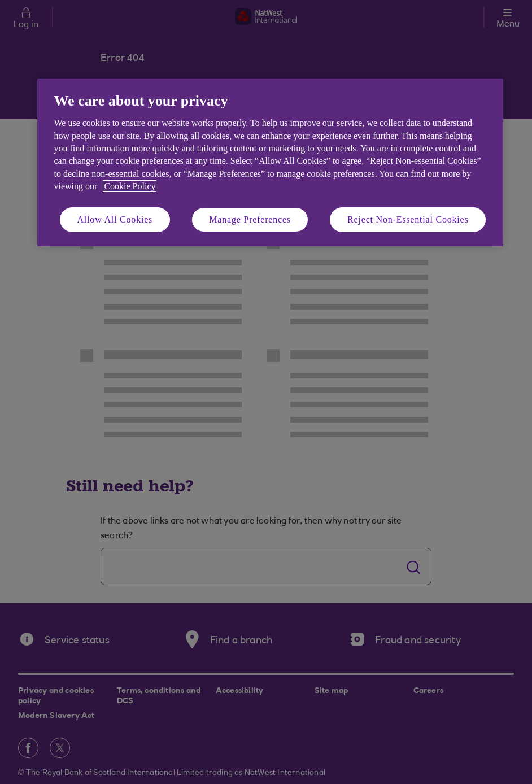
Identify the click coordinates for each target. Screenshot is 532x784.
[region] (270, 162)
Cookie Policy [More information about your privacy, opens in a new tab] (130, 186)
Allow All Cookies (115, 219)
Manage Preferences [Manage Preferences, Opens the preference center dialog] (250, 219)
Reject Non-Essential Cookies (408, 219)
